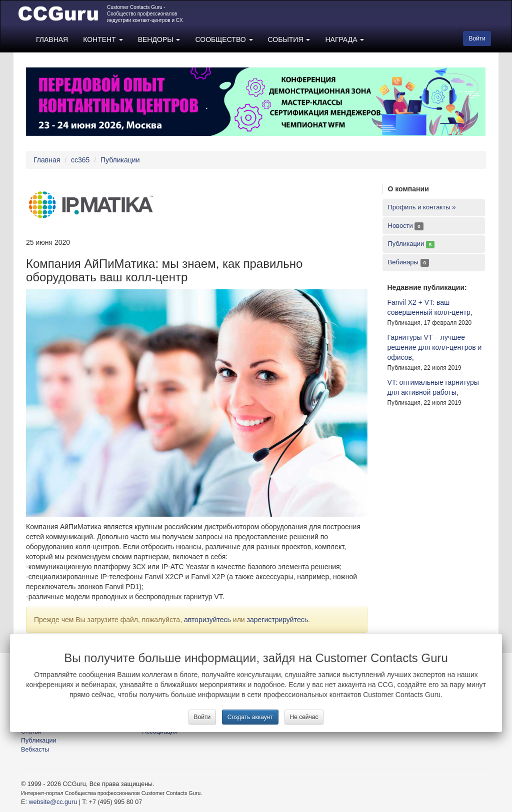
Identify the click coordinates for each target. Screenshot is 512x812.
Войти (202, 717)
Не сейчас (304, 717)
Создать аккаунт (250, 717)
